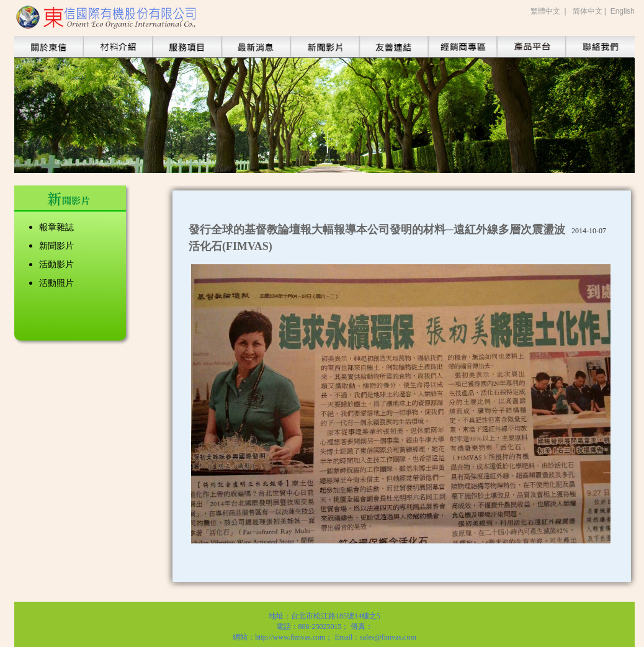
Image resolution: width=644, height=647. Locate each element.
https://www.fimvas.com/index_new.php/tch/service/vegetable (187, 47)
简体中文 (588, 11)
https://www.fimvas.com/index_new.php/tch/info (256, 47)
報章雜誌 (56, 227)
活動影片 (56, 265)
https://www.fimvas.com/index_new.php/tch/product (118, 47)
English (623, 11)
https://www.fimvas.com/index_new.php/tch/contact (600, 47)
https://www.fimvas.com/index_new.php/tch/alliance (393, 47)
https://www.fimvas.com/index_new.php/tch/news (324, 47)
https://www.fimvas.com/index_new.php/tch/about (49, 47)
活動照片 (56, 283)
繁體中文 (545, 11)
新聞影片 (56, 246)
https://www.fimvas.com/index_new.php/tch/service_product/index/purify (531, 47)
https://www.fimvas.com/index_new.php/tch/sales (462, 47)
